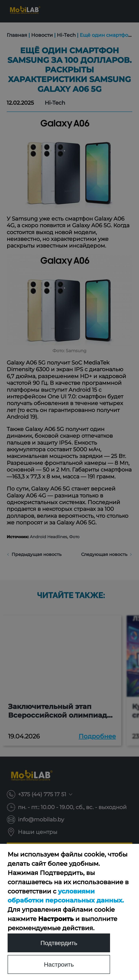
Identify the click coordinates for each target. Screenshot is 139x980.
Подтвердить (59, 943)
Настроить (59, 964)
